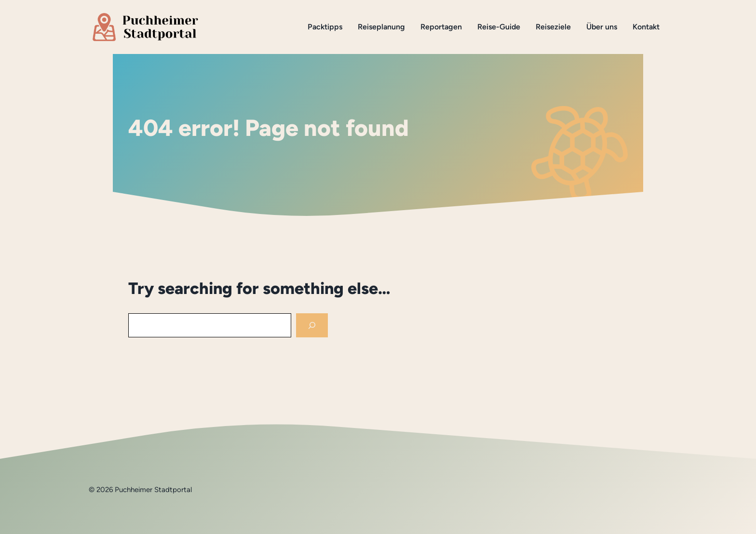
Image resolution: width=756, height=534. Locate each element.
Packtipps (325, 27)
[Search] (312, 326)
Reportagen (441, 27)
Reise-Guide (499, 27)
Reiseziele (553, 27)
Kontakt (646, 27)
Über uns (602, 27)
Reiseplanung (381, 27)
